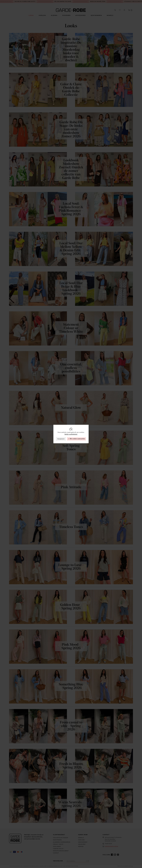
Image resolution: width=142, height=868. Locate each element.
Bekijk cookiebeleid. (71, 434)
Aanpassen (61, 439)
